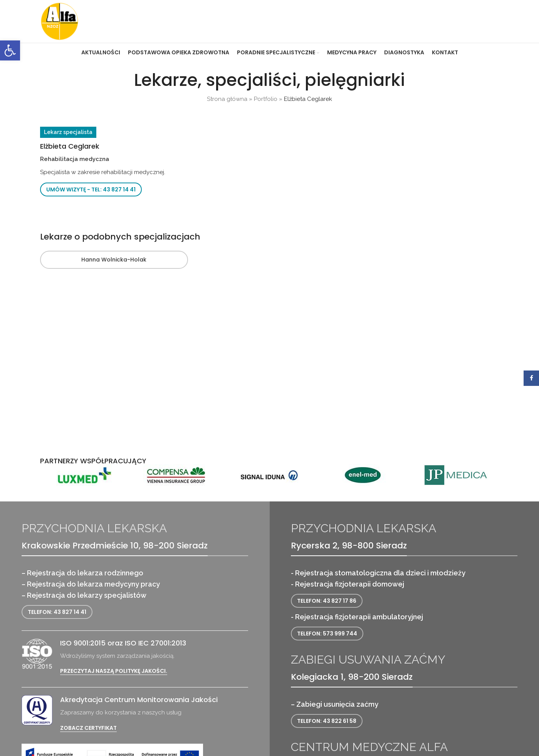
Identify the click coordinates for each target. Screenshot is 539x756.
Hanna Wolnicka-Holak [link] (114, 260)
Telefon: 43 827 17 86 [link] (327, 601)
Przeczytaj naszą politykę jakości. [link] (114, 671)
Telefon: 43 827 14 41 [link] (57, 612)
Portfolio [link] (266, 99)
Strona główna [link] (227, 99)
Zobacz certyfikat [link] (88, 728)
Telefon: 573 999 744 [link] (327, 634)
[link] (10, 50)
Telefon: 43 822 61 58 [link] (327, 721)
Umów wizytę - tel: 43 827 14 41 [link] (91, 189)
